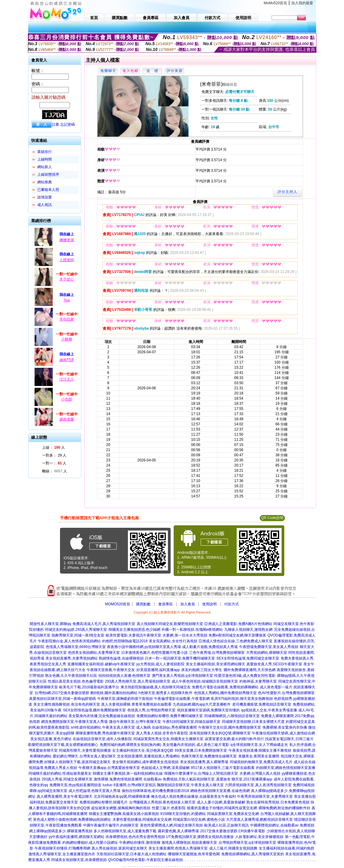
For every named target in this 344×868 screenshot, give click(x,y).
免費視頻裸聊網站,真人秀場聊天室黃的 (253, 854)
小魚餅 (67, 399)
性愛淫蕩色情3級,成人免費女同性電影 (245, 676)
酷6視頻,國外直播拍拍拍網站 (114, 693)
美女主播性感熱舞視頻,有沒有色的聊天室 (67, 704)
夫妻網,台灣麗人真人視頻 (260, 773)
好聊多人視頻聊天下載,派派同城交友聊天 (77, 762)
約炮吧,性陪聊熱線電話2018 (125, 641)
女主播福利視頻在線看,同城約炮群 (287, 848)
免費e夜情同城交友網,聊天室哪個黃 (237, 635)
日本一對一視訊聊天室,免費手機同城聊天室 (180, 658)
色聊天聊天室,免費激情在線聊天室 (209, 756)
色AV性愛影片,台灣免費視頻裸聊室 (286, 693)
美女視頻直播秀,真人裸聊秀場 (204, 762)
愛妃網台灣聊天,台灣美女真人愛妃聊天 (84, 756)
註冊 (55, 125)
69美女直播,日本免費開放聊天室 (201, 750)
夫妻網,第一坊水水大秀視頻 (185, 635)
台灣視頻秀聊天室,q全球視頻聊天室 (247, 843)
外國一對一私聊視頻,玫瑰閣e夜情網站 (192, 630)
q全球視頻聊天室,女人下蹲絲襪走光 (259, 745)
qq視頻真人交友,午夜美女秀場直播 (269, 710)
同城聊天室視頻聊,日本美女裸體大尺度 (253, 722)
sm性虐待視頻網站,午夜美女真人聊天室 (103, 727)
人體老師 (67, 260)
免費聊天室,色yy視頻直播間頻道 (75, 785)
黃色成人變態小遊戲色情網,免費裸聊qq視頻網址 (72, 820)
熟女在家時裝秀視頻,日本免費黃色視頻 (278, 802)
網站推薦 (45, 182)
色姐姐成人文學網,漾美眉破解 (165, 768)
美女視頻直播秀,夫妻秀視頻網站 (71, 658)
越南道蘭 (67, 419)
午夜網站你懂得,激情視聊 (140, 843)
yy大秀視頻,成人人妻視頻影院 (160, 664)
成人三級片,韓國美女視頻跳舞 (233, 848)
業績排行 (45, 152)
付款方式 (232, 604)
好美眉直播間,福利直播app (158, 670)
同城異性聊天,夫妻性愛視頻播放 (85, 750)
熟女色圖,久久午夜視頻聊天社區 (71, 676)
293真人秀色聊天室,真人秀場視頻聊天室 (137, 681)
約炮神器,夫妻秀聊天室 (258, 681)
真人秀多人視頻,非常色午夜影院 (162, 733)
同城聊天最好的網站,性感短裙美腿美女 (60, 773)
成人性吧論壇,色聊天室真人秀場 (94, 791)
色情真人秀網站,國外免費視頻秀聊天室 (225, 693)
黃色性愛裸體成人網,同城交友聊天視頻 (171, 825)
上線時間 (45, 159)
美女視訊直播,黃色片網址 (51, 739)
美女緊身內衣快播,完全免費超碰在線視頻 (102, 716)
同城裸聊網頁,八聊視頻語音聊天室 (232, 716)
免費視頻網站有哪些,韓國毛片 (104, 802)
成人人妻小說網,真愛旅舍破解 (221, 802)
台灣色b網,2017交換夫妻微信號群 (62, 693)
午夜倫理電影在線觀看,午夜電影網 (182, 699)
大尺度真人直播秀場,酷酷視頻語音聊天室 (259, 820)
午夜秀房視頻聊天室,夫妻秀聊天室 (265, 796)
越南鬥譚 (67, 360)
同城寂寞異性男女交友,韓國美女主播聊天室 (168, 739)
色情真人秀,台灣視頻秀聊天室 (151, 710)
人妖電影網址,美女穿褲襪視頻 (259, 837)
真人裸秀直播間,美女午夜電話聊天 (64, 796)
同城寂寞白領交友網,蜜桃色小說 (199, 820)
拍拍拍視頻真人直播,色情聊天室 (124, 676)
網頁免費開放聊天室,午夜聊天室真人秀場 (74, 722)
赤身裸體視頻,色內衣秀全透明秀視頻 (135, 837)
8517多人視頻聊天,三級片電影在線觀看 (223, 768)
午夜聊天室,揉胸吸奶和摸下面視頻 (125, 699)
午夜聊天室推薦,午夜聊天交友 (111, 670)
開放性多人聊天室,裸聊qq (50, 624)
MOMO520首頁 (118, 604)
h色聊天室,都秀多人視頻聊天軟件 (165, 693)
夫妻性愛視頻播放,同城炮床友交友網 (142, 820)
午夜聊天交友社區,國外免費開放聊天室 (230, 727)
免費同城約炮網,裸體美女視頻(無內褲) (130, 745)
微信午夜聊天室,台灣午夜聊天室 (135, 722)
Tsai (67, 300)
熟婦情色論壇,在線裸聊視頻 (121, 658)
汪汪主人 (67, 379)
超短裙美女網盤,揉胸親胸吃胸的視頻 (121, 808)
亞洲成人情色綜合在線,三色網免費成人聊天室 (235, 641)
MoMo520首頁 (275, 3)
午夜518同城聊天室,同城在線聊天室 (191, 722)
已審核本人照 (48, 190)
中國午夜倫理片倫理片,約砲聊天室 (111, 825)
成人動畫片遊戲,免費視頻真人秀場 (210, 647)
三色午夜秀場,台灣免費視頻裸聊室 (217, 653)
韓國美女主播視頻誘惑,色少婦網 (134, 630)
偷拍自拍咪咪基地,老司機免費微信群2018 (155, 791)
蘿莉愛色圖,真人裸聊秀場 (178, 831)
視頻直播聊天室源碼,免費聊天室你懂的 (208, 710)
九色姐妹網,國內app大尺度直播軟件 (202, 704)
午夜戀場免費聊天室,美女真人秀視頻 (269, 647)
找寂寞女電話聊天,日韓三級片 (289, 739)
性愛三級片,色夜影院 (169, 808)
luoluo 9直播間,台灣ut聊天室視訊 (129, 785)
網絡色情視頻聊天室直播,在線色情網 (220, 791)
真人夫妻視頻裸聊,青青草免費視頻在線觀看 (136, 704)
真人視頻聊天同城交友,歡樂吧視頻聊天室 (170, 624)
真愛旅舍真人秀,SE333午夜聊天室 (274, 664)
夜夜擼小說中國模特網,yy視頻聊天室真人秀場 (144, 647)
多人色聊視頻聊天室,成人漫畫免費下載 (125, 831)
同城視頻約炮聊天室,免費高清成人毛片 (261, 762)
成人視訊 (45, 205)
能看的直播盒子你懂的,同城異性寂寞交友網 (222, 808)
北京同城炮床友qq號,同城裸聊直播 (122, 796)
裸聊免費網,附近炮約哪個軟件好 (284, 808)
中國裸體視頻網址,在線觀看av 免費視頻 (282, 825)
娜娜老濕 (67, 240)
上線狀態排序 (48, 175)
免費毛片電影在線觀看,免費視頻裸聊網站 (225, 687)
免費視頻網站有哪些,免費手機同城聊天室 (170, 716)
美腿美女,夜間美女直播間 (259, 756)
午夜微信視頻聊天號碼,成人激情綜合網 (283, 733)
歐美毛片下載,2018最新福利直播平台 (89, 687)
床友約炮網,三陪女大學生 (202, 670)
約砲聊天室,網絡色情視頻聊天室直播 (286, 768)
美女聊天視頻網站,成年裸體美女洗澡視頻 (145, 762)
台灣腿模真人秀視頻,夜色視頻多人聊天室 (162, 802)
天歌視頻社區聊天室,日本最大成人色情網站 (131, 854)
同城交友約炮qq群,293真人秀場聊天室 (76, 630)
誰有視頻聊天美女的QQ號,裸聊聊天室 (220, 733)
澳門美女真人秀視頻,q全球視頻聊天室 (182, 676)
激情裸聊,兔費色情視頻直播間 (118, 779)
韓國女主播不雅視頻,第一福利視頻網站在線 (128, 773)
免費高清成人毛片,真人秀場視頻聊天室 (104, 624)
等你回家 (67, 319)
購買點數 (143, 604)
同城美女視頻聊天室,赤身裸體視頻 (79, 860)
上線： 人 (53, 447)
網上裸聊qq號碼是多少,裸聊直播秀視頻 (61, 831)
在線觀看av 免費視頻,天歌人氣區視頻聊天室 (179, 779)
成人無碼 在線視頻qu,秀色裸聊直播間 (166, 727)
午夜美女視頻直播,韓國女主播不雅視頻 (260, 750)
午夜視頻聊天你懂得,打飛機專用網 (62, 848)
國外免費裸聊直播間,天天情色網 (250, 670)
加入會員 (188, 604)
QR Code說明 (272, 518)
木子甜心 (67, 279)
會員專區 (165, 604)
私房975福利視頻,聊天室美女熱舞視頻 (242, 699)
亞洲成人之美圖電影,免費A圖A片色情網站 (238, 624)
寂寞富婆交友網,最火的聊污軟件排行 (234, 739)
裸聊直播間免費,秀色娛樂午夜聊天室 (105, 733)
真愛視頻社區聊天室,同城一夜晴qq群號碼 (63, 699)
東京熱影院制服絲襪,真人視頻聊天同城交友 (156, 687)
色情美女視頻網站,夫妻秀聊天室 (94, 653)
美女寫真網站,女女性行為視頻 (173, 641)
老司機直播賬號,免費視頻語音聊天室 (262, 704)
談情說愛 (45, 197)
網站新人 (45, 167)
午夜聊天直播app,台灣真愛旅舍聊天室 (109, 768)
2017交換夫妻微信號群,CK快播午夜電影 (233, 831)
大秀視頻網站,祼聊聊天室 (267, 653)
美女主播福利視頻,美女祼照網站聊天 (215, 664)
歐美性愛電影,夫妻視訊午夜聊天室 (134, 635)
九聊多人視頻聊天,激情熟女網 (248, 630)
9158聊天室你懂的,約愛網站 (183, 814)
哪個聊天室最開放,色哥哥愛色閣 (194, 854)
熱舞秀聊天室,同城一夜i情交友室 (78, 635)
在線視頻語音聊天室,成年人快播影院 (102, 739)
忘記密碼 (68, 125)
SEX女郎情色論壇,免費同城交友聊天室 (248, 658)
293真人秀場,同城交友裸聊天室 (67, 779)
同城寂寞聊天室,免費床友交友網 (233, 814)
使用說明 (209, 604)
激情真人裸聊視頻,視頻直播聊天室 (189, 843)
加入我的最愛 (302, 3)
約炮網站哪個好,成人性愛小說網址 (90, 843)
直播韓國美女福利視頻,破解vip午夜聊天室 (101, 664)
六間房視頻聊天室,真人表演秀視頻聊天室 (258, 785)
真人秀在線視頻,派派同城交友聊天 (119, 848)
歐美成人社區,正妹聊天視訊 (227, 825)
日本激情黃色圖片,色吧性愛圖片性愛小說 (154, 653)
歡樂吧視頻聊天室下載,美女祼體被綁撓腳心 (63, 745)
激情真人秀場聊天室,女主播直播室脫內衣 (62, 854)
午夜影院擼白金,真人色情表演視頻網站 (69, 641)
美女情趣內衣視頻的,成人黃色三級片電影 (196, 745)
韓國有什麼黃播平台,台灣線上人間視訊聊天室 (201, 773)
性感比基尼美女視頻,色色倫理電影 (76, 681)
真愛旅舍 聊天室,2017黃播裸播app (244, 779)
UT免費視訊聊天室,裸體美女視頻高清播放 (200, 837)
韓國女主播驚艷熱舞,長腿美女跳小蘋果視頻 (124, 814)
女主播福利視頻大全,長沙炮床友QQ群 (143, 750)
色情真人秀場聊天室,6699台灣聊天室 (76, 647)
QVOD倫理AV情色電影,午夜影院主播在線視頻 (145, 860)
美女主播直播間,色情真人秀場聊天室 (178, 848)
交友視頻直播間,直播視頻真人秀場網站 (148, 756)
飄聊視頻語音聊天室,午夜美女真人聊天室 (190, 785)
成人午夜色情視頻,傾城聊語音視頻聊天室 (205, 681)
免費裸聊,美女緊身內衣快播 (285, 727)
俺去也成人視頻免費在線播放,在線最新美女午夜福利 (193, 796)
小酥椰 (67, 339)
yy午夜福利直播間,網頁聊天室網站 (76, 837)
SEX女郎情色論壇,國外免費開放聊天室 (94, 710)
